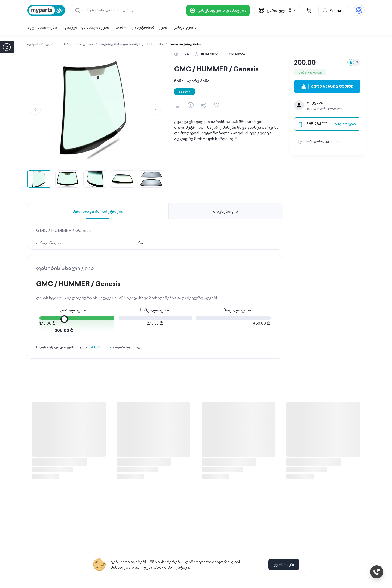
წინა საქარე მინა (186, 44)
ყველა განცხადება (325, 108)
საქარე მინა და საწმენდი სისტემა (131, 44)
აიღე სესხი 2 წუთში (327, 86)
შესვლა (333, 10)
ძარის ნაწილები (78, 44)
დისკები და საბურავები (86, 27)
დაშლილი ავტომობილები (141, 27)
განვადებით (186, 27)
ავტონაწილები (42, 27)
